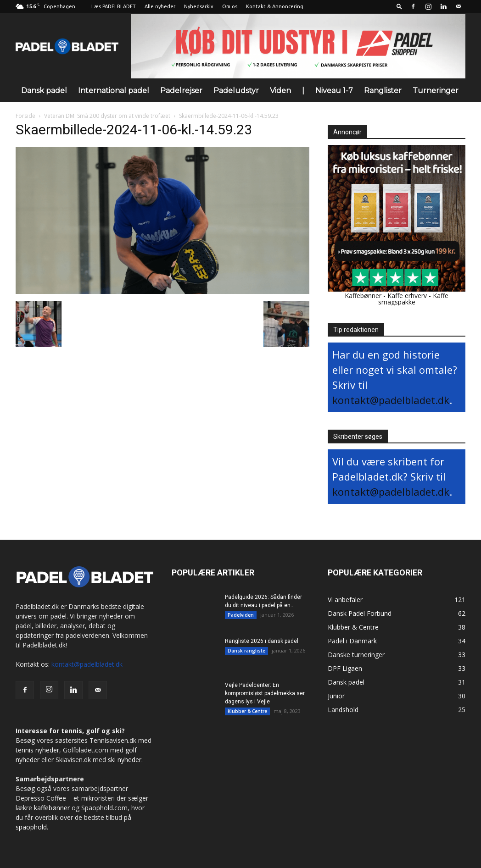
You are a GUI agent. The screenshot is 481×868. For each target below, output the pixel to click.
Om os (230, 6)
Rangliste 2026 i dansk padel (262, 641)
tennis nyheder (37, 750)
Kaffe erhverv (407, 296)
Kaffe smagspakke (414, 299)
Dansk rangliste (246, 651)
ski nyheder (125, 760)
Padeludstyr (236, 91)
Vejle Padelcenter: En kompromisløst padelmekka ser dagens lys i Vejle (265, 693)
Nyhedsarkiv (199, 6)
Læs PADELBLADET (114, 6)
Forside (25, 116)
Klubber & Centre (247, 711)
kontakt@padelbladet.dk (391, 400)
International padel (114, 91)
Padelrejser (181, 91)
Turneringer (436, 91)
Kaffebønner (363, 296)
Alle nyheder (160, 6)
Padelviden (241, 615)
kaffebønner (52, 808)
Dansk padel (44, 91)
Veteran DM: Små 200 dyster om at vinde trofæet (107, 116)
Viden (280, 91)
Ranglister (383, 91)
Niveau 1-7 (334, 91)
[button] (399, 6)
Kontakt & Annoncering (275, 6)
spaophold (31, 827)
